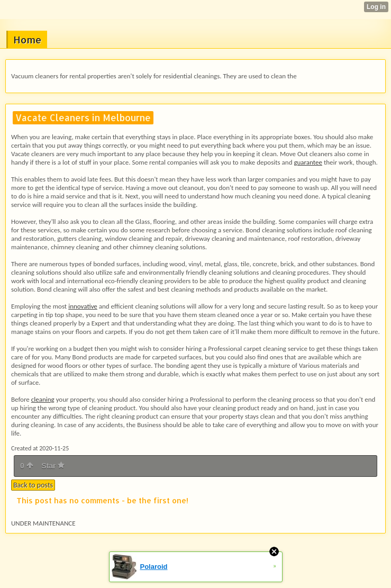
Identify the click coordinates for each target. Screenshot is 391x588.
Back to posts (33, 485)
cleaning (43, 399)
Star (53, 466)
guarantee (308, 162)
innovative (83, 306)
